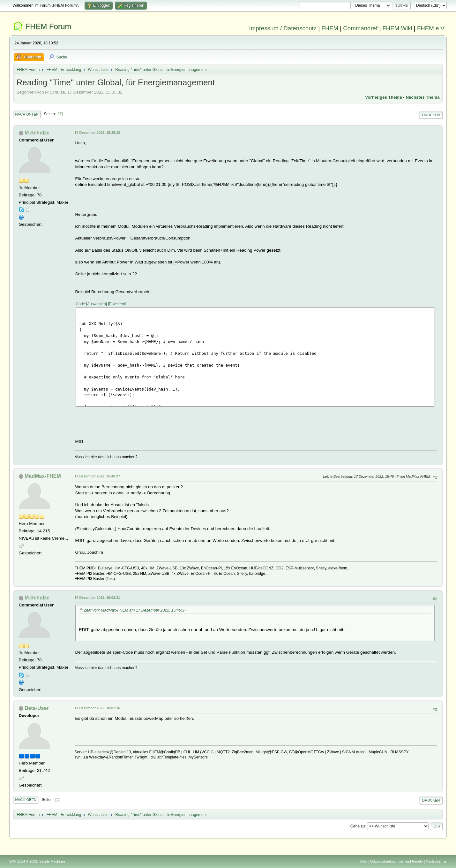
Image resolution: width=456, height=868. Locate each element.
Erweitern (117, 304)
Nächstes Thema (422, 97)
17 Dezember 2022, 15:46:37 (97, 476)
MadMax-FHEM (43, 476)
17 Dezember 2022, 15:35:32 (97, 133)
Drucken (431, 115)
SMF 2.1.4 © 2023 (23, 861)
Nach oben (26, 800)
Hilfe (363, 861)
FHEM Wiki (397, 28)
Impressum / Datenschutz (283, 28)
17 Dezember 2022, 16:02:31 (97, 598)
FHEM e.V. (431, 28)
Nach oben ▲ (437, 861)
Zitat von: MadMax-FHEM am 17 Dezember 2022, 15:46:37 (135, 610)
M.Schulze (37, 133)
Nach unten (27, 114)
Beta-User (37, 708)
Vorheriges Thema (383, 97)
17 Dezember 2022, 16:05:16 (97, 708)
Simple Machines (52, 861)
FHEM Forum (48, 26)
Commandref (360, 28)
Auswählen (97, 304)
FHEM (330, 28)
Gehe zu (358, 826)
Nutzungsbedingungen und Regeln (396, 861)
